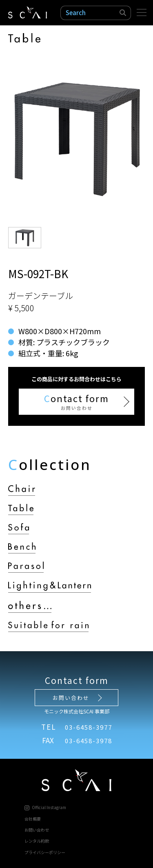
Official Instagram (45, 807)
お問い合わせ (71, 698)
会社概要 (33, 819)
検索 (123, 13)
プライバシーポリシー (45, 852)
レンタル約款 (37, 841)
